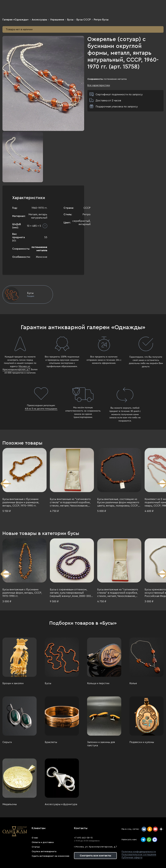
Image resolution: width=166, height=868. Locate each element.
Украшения (57, 20)
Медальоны (10, 804)
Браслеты (51, 742)
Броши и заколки (13, 683)
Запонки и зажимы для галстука (101, 744)
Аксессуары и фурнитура (61, 804)
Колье (133, 683)
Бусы (70, 20)
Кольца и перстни (98, 683)
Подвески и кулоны (142, 742)
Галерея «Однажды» (16, 20)
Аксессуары (39, 20)
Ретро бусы (101, 20)
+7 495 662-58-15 (83, 838)
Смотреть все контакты (95, 856)
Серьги (7, 742)
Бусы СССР (84, 20)
